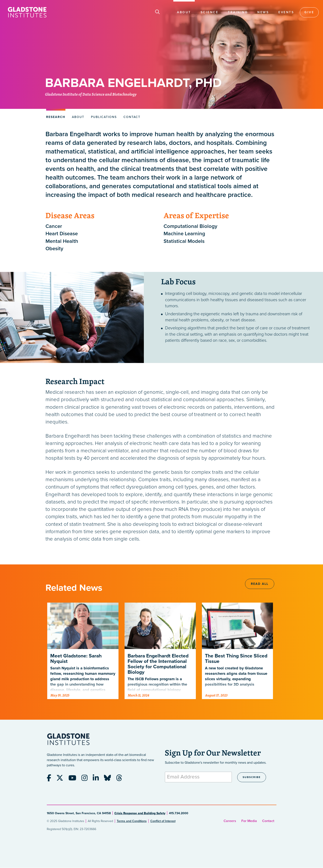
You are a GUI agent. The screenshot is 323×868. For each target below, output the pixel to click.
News (263, 12)
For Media (249, 821)
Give (309, 12)
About (184, 12)
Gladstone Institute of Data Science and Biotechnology (91, 95)
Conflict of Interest (163, 821)
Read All (260, 584)
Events (286, 12)
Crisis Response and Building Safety (140, 813)
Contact (268, 821)
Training (238, 12)
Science (210, 12)
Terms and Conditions (132, 821)
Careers (230, 821)
